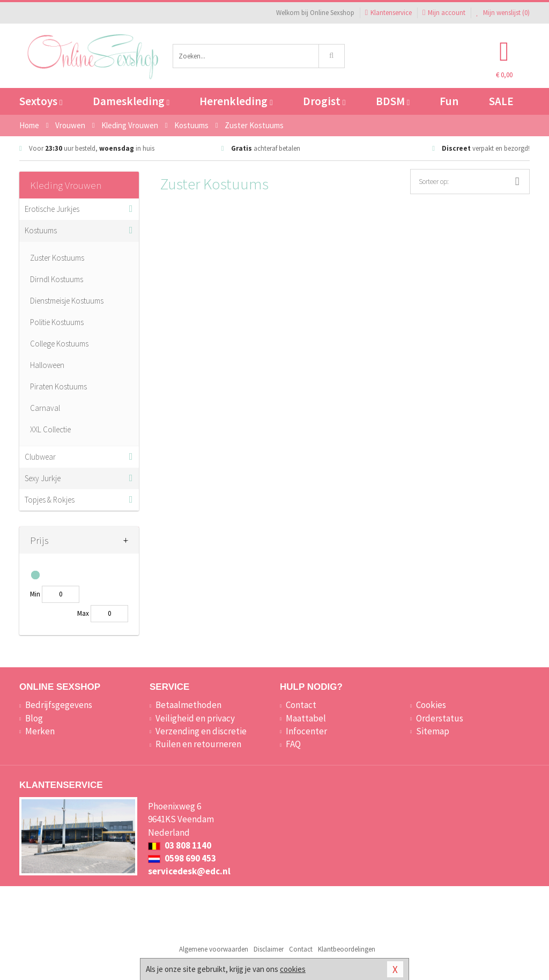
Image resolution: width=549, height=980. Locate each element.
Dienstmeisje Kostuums (67, 301)
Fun (449, 101)
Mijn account (444, 13)
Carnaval (45, 408)
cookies (293, 969)
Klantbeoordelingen (347, 949)
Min (35, 594)
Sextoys (41, 101)
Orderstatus (440, 718)
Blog (34, 718)
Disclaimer (269, 949)
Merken (40, 731)
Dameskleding (131, 101)
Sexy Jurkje (43, 478)
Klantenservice (388, 13)
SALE (501, 101)
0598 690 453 (182, 858)
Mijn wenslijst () (503, 13)
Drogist (324, 101)
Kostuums (41, 230)
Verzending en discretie (201, 731)
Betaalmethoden (188, 705)
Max (83, 613)
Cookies (431, 705)
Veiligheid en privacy (195, 718)
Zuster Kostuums (57, 258)
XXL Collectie (50, 429)
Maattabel (306, 718)
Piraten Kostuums (58, 386)
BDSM (393, 101)
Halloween (47, 365)
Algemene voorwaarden (214, 949)
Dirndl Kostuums (57, 279)
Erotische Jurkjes (52, 209)
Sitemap (433, 731)
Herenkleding (236, 101)
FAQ (293, 744)
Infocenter (306, 731)
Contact (301, 705)
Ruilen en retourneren (198, 744)
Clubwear (40, 457)
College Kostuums (59, 344)
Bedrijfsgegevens (59, 705)
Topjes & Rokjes (50, 500)
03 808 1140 (180, 845)
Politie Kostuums (57, 322)
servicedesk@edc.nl (189, 871)
